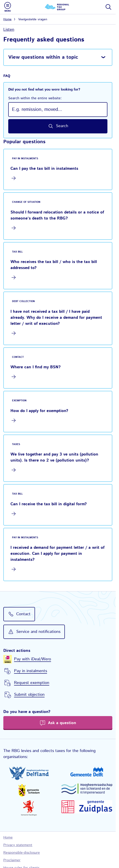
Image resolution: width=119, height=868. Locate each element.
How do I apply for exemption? (39, 411)
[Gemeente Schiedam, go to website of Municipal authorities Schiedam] (29, 790)
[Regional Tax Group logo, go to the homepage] (58, 7)
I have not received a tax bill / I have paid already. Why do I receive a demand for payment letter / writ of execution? (56, 318)
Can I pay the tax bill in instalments (44, 169)
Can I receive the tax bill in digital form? (49, 504)
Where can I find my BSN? (36, 367)
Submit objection (29, 695)
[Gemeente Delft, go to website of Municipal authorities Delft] (87, 772)
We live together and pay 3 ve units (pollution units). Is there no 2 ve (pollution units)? (54, 457)
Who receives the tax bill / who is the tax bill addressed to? (54, 265)
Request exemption (32, 683)
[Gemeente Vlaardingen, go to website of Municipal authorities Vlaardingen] (29, 808)
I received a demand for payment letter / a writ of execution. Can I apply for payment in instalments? (57, 554)
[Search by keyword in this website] (58, 126)
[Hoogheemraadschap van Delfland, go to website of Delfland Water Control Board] (29, 773)
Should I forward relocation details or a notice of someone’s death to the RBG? (57, 215)
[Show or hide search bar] (108, 7)
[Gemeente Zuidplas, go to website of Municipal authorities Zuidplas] (87, 807)
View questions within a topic (43, 57)
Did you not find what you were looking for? (58, 94)
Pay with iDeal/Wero (33, 659)
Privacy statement (18, 845)
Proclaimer (12, 860)
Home (7, 19)
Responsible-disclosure (22, 853)
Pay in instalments (31, 671)
